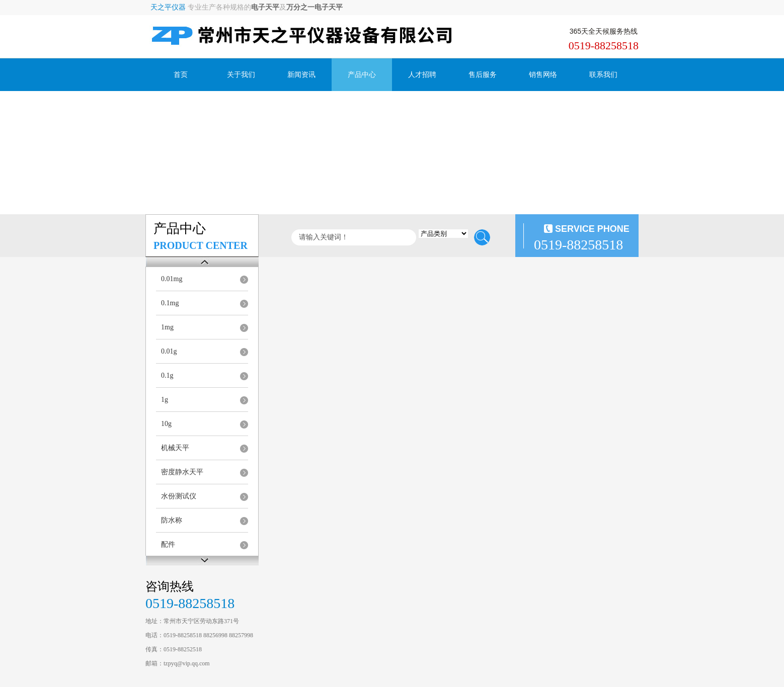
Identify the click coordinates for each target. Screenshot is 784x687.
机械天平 (175, 448)
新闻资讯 (301, 75)
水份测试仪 (179, 496)
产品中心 (362, 75)
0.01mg (172, 279)
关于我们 (241, 75)
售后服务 (483, 75)
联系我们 (603, 75)
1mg (167, 327)
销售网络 (543, 75)
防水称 (172, 520)
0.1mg (170, 303)
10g (166, 424)
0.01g (169, 351)
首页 (181, 75)
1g (165, 400)
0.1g (167, 375)
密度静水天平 (182, 472)
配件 (168, 544)
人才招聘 (422, 75)
